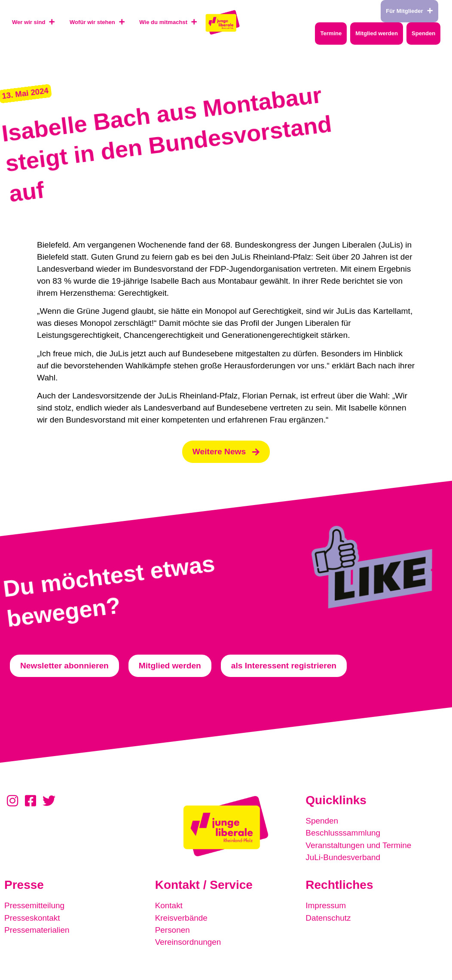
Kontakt (169, 906)
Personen (173, 930)
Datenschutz (328, 918)
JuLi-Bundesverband (343, 858)
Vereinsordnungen (189, 942)
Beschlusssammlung (343, 834)
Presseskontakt (32, 918)
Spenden (322, 822)
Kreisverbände (182, 918)
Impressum (326, 906)
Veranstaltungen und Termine (359, 846)
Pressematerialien (37, 930)
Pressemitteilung (35, 906)
